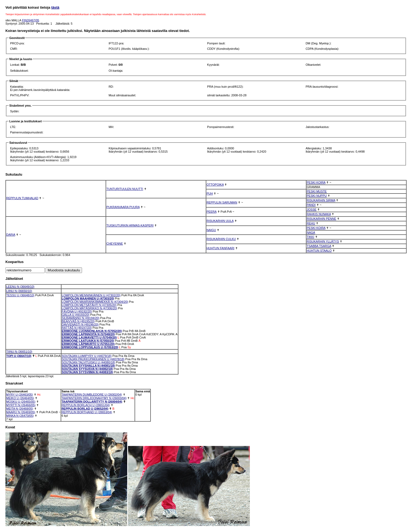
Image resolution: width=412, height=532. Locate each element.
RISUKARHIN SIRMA (321, 200)
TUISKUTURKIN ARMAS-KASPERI (130, 225)
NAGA (311, 232)
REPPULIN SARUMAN (222, 202)
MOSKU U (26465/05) (21, 402)
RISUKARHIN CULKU (221, 239)
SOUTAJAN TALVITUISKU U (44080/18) (88, 362)
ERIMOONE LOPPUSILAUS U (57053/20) (90, 347)
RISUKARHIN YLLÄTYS (323, 241)
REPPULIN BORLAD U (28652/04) (85, 409)
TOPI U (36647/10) (19, 356)
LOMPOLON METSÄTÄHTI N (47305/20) (89, 305)
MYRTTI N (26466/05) (21, 405)
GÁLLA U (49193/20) (76, 315)
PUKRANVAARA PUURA (123, 207)
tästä (55, 7)
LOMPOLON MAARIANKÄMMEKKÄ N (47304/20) (95, 302)
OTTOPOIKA (215, 185)
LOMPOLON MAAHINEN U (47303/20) (88, 298)
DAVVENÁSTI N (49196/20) (80, 324)
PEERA (212, 212)
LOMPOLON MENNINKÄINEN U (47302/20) (91, 295)
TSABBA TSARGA (319, 246)
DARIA (11, 235)
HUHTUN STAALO (319, 251)
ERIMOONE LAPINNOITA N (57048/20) (88, 334)
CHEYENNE (115, 244)
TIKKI (310, 237)
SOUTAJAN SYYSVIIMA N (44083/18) (87, 372)
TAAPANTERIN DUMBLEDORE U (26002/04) (92, 395)
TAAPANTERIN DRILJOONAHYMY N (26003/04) (94, 398)
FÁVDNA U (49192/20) (77, 311)
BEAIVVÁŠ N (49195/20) (78, 321)
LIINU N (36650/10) (19, 291)
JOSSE (312, 209)
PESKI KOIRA (316, 182)
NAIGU (211, 230)
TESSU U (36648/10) (20, 295)
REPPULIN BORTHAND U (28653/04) (87, 412)
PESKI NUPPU (317, 196)
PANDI (311, 205)
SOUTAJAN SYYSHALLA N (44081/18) (88, 366)
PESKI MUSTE (317, 191)
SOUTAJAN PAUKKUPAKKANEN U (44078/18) (93, 359)
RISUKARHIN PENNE (321, 219)
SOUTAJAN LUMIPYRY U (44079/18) (87, 356)
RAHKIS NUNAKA (319, 214)
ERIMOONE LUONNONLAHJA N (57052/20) (92, 331)
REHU (311, 223)
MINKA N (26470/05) (20, 416)
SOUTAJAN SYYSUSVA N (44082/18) (87, 369)
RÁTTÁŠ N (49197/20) (77, 328)
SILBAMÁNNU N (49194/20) (81, 318)
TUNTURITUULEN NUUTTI (125, 189)
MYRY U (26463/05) (20, 395)
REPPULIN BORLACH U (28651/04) (86, 405)
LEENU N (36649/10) (20, 287)
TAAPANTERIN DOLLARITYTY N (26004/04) (92, 402)
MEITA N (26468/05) (20, 409)
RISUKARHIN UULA (220, 221)
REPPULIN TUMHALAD (22, 198)
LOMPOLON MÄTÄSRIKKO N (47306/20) (89, 308)
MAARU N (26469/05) (21, 412)
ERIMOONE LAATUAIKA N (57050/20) (88, 341)
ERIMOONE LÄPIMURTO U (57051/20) (88, 344)
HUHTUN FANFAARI (220, 248)
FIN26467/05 (31, 20)
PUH (210, 193)
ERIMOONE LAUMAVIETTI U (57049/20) (89, 337)
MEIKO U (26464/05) (20, 398)
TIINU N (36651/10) (19, 352)
